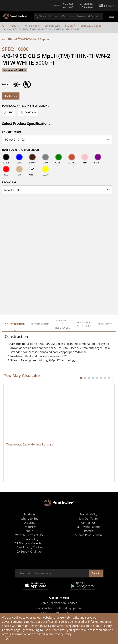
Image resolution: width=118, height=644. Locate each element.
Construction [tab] (15, 324)
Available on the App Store (36, 585)
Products (15, 26)
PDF (9, 112)
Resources (30, 527)
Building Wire (52, 26)
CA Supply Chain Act (29, 552)
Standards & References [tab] (63, 324)
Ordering (29, 523)
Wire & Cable (32, 26)
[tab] (81, 378)
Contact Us (11, 96)
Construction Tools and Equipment (59, 608)
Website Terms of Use (30, 535)
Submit (96, 573)
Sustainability (88, 514)
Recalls (89, 531)
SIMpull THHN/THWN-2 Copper (84, 26)
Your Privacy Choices (30, 547)
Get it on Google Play (82, 585)
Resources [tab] (105, 324)
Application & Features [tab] (84, 324)
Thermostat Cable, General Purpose (30, 444)
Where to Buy (29, 519)
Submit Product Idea (88, 535)
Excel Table (28, 112)
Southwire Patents (88, 527)
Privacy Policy (63, 634)
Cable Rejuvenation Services (59, 603)
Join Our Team (88, 519)
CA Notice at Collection (30, 543)
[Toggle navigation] (112, 16)
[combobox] (68, 16)
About (29, 531)
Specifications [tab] (40, 324)
